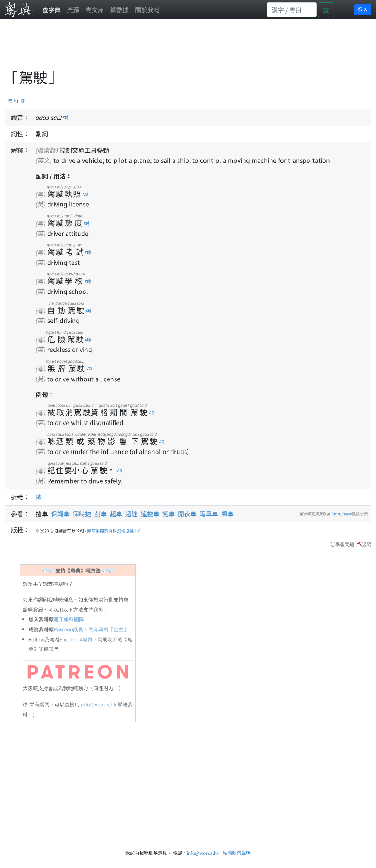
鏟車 (169, 513)
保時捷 (82, 513)
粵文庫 (95, 10)
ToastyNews (341, 514)
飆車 (227, 513)
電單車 (209, 513)
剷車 (101, 513)
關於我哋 (147, 10)
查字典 (51, 10)
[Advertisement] (145, 48)
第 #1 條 (16, 101)
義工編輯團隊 (69, 619)
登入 (363, 10)
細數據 (120, 10)
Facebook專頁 (76, 639)
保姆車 (60, 513)
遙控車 (150, 513)
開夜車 (187, 513)
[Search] (292, 10)
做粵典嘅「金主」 (108, 629)
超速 (132, 513)
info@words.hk (99, 704)
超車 (116, 513)
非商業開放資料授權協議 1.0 (114, 530)
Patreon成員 (68, 629)
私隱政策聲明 (237, 853)
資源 (73, 10)
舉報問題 (345, 544)
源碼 (367, 544)
